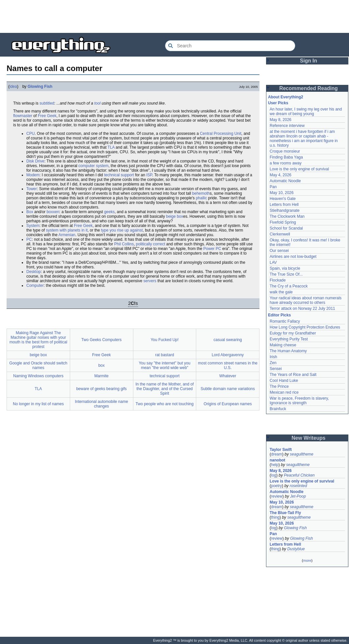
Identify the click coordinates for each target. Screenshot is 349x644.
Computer (35, 285)
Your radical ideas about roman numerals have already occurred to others (306, 300)
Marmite (101, 376)
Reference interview (287, 126)
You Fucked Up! (164, 340)
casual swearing (228, 340)
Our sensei (279, 251)
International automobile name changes (101, 404)
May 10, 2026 (282, 193)
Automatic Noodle (285, 181)
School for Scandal (286, 228)
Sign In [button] (309, 61)
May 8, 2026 (281, 120)
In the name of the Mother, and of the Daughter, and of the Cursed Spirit (164, 389)
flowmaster (23, 116)
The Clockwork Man (287, 216)
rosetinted (298, 486)
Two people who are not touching (165, 404)
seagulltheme (301, 454)
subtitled (47, 103)
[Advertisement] (174, 16)
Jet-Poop (298, 496)
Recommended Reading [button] (309, 88)
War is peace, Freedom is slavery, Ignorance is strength (299, 401)
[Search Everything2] (230, 46)
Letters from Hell (284, 205)
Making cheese (283, 345)
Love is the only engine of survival (299, 169)
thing (275, 517)
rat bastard (164, 355)
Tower (32, 189)
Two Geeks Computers (101, 340)
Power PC (212, 249)
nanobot (277, 460)
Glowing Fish (40, 87)
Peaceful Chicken (299, 475)
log (274, 475)
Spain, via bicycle (285, 268)
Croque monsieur (285, 151)
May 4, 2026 (281, 175)
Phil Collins (124, 244)
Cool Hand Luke (284, 381)
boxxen (53, 212)
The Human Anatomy (288, 351)
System (33, 226)
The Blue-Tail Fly (285, 513)
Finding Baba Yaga (286, 157)
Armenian (67, 235)
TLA (111, 147)
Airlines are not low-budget (293, 257)
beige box (174, 216)
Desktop (34, 272)
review (277, 496)
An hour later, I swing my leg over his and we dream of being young (306, 111)
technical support (119, 175)
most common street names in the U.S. (228, 365)
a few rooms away (286, 163)
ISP (149, 175)
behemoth (201, 193)
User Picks (278, 103)
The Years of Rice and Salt (293, 375)
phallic (201, 198)
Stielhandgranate (285, 211)
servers (150, 281)
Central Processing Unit (221, 134)
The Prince (279, 386)
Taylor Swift (281, 450)
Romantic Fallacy (285, 321)
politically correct (151, 244)
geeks (109, 212)
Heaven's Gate (283, 199)
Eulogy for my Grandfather (293, 333)
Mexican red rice (284, 392)
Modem (33, 175)
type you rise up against (122, 230)
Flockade (278, 280)
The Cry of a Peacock (289, 286)
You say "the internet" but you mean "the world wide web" (164, 365)
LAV (273, 262)
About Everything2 (286, 97)
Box (30, 212)
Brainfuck (278, 409)
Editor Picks (279, 315)
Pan (273, 187)
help (275, 465)
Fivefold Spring (283, 222)
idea (13, 87)
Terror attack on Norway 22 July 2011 (302, 309)
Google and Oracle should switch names (38, 365)
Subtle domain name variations (228, 389)
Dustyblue (296, 549)
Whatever (228, 376)
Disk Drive (35, 161)
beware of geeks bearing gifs (101, 389)
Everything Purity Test (289, 339)
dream (277, 454)
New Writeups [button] (309, 438)
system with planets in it (67, 230)
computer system (93, 166)
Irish (273, 357)
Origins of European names (228, 404)
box (101, 365)
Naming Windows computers (38, 376)
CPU (30, 134)
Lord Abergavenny (228, 355)
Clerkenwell (280, 234)
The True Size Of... (286, 274)
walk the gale (281, 292)
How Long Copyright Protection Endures (305, 327)
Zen (273, 363)
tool (97, 103)
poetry (276, 486)
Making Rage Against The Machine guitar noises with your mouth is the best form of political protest (38, 340)
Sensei (276, 369)
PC (29, 239)
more (307, 560)
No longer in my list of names (38, 404)
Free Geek (47, 116)
